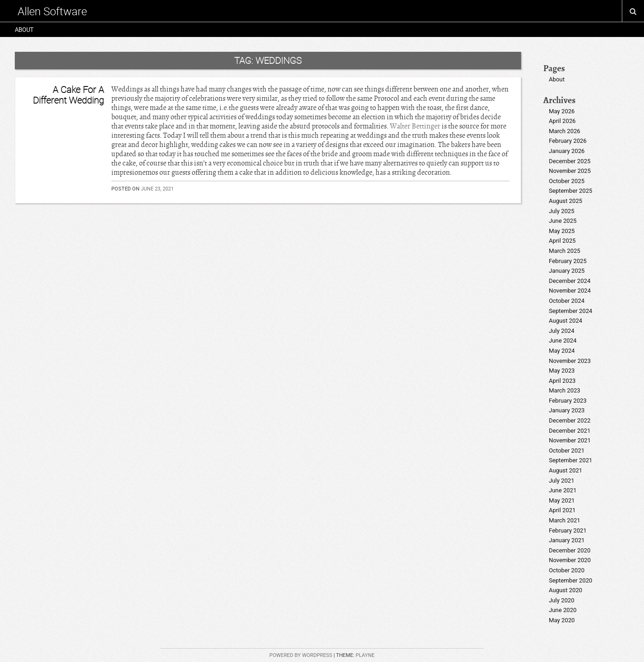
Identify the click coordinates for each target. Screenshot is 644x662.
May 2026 (562, 111)
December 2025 (570, 161)
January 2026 (567, 151)
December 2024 (570, 281)
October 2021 (567, 451)
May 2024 (562, 351)
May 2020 (562, 620)
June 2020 (563, 610)
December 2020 (570, 550)
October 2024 (567, 301)
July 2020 (562, 600)
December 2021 (570, 431)
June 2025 (563, 221)
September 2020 (571, 580)
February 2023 (568, 401)
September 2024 (571, 311)
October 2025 (567, 181)
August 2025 (565, 201)
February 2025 (568, 261)
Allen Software (52, 11)
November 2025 (570, 171)
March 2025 (565, 251)
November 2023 (570, 361)
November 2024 (570, 291)
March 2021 (565, 520)
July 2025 (562, 211)
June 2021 (563, 490)
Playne (365, 655)
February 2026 (568, 141)
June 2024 (563, 340)
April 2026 (562, 121)
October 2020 (567, 570)
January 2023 (567, 410)
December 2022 (570, 420)
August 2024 (565, 321)
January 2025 (567, 271)
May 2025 (562, 231)
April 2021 (562, 510)
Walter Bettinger (415, 126)
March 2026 (565, 131)
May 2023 (562, 371)
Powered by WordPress (301, 655)
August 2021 (565, 470)
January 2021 (567, 540)
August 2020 (565, 590)
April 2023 (562, 381)
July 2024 (562, 331)
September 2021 (571, 460)
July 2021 (562, 481)
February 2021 (568, 530)
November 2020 (570, 560)
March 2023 (565, 390)
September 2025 (571, 191)
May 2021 (562, 500)
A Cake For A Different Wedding (68, 95)
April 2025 (562, 241)
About (24, 30)
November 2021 (570, 440)
